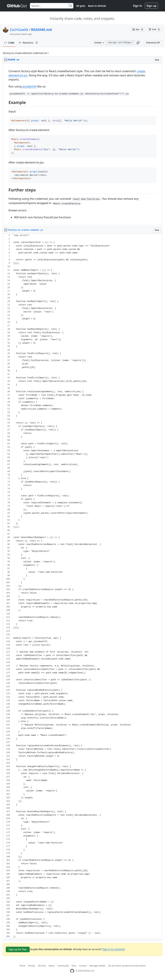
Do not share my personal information (127, 966)
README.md (41, 30)
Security (42, 966)
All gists (81, 6)
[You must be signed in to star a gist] (138, 30)
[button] (138, 43)
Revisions (29, 43)
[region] (82, 144)
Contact (83, 966)
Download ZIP (153, 43)
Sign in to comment (114, 949)
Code (9, 43)
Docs (74, 966)
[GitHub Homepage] (72, 971)
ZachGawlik (19, 30)
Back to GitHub (97, 6)
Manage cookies (97, 966)
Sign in (138, 6)
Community (63, 966)
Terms (22, 966)
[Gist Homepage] (17, 6)
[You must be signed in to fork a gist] (155, 30)
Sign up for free (18, 949)
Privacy (32, 966)
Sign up (151, 6)
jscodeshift (29, 86)
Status (52, 966)
